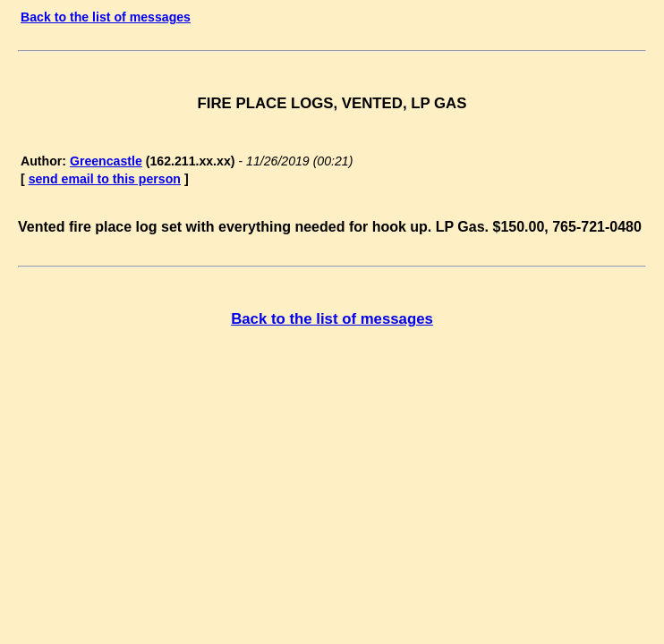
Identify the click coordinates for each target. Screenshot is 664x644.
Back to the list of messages (106, 17)
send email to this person (105, 179)
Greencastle (106, 161)
